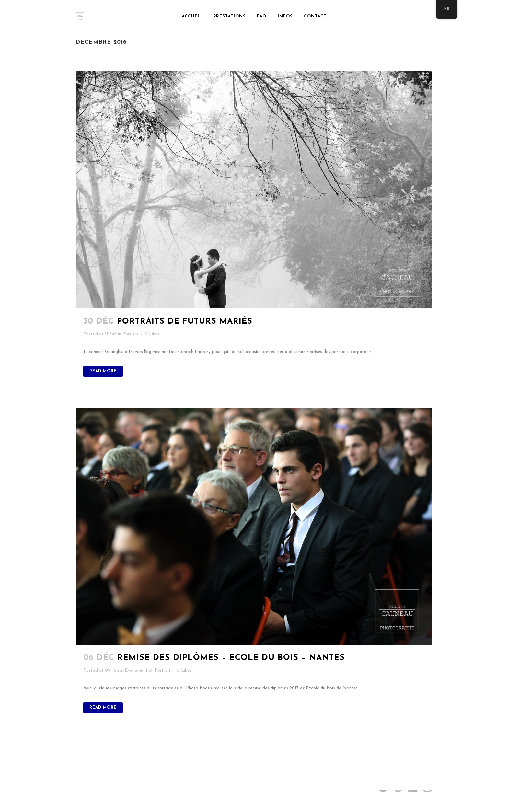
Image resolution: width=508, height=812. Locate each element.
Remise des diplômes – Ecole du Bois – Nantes (231, 658)
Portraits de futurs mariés (185, 322)
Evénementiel (139, 671)
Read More (103, 371)
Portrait (131, 334)
